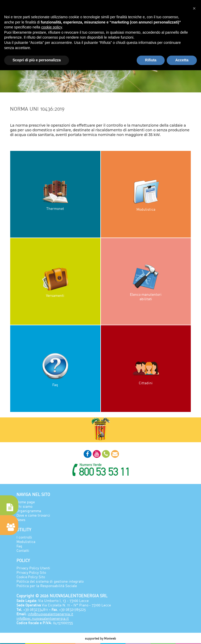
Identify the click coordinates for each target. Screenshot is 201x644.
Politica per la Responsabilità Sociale (47, 586)
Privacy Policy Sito (31, 572)
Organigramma (29, 511)
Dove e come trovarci (33, 515)
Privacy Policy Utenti (33, 568)
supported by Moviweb (101, 638)
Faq (19, 546)
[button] (194, 8)
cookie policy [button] (52, 27)
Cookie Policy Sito (31, 577)
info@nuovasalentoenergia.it (50, 614)
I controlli (24, 537)
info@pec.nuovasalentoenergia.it (43, 618)
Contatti (23, 550)
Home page (26, 502)
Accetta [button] (182, 60)
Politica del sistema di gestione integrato (50, 581)
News (21, 520)
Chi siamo (24, 506)
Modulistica (26, 542)
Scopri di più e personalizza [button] (37, 60)
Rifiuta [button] (151, 60)
